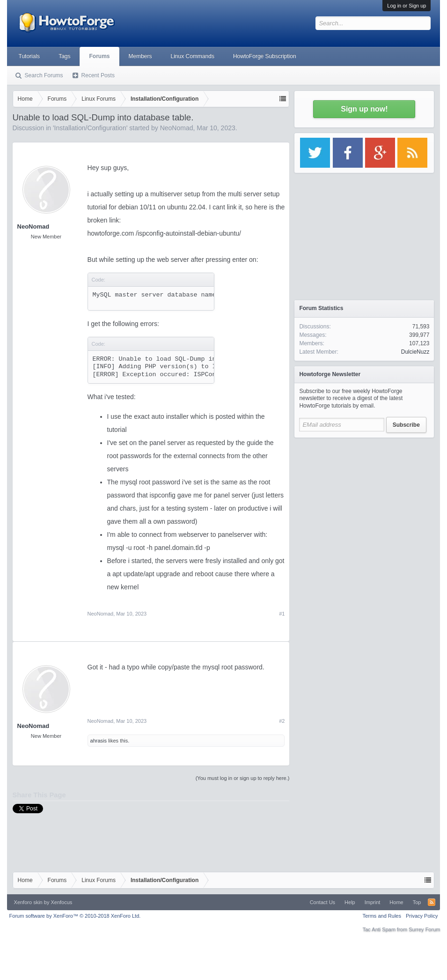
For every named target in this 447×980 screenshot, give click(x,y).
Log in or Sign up (407, 6)
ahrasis (99, 741)
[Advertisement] (364, 501)
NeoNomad (177, 128)
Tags (64, 56)
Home (396, 902)
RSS (432, 902)
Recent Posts (98, 75)
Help (350, 902)
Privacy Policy (422, 916)
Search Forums (44, 75)
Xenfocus (61, 902)
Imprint (373, 902)
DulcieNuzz (415, 352)
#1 (282, 614)
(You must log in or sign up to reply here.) (243, 778)
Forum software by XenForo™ (75, 916)
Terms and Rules (382, 916)
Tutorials (29, 56)
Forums (99, 56)
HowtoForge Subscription (265, 56)
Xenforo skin (28, 902)
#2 (282, 721)
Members (140, 56)
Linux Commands (193, 56)
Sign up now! (364, 109)
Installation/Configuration (90, 128)
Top (417, 902)
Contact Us (322, 902)
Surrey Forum (424, 929)
